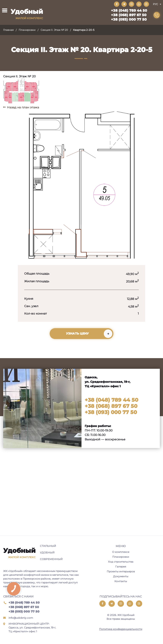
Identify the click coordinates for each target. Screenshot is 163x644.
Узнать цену (77, 333)
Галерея (121, 567)
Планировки (27, 30)
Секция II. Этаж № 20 (54, 30)
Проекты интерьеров (121, 571)
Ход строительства (121, 562)
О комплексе (121, 552)
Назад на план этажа (23, 107)
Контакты (121, 581)
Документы (121, 576)
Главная (8, 30)
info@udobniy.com (21, 618)
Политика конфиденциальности (121, 629)
